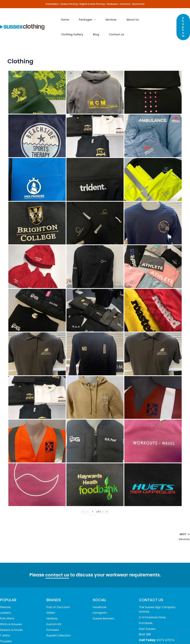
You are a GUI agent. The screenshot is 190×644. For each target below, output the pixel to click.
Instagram (100, 613)
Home (64, 20)
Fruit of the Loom (58, 607)
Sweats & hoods (11, 630)
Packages (84, 20)
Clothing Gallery (150, 20)
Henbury (52, 618)
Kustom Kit (54, 624)
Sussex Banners (103, 618)
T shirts (5, 635)
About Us (125, 20)
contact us (57, 575)
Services (105, 20)
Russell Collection (58, 635)
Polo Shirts (7, 618)
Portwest (53, 630)
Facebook (100, 607)
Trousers (6, 641)
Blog (63, 34)
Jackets (5, 613)
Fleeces (5, 607)
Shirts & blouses (11, 624)
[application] (91, 20)
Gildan (51, 613)
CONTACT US (151, 600)
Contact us (81, 34)
